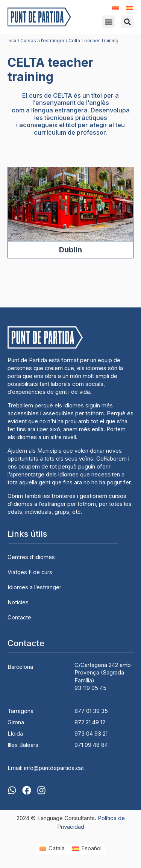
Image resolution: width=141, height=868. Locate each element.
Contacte (19, 618)
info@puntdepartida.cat (54, 768)
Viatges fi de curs (30, 572)
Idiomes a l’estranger (34, 587)
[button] (108, 22)
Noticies (18, 602)
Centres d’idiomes (31, 557)
